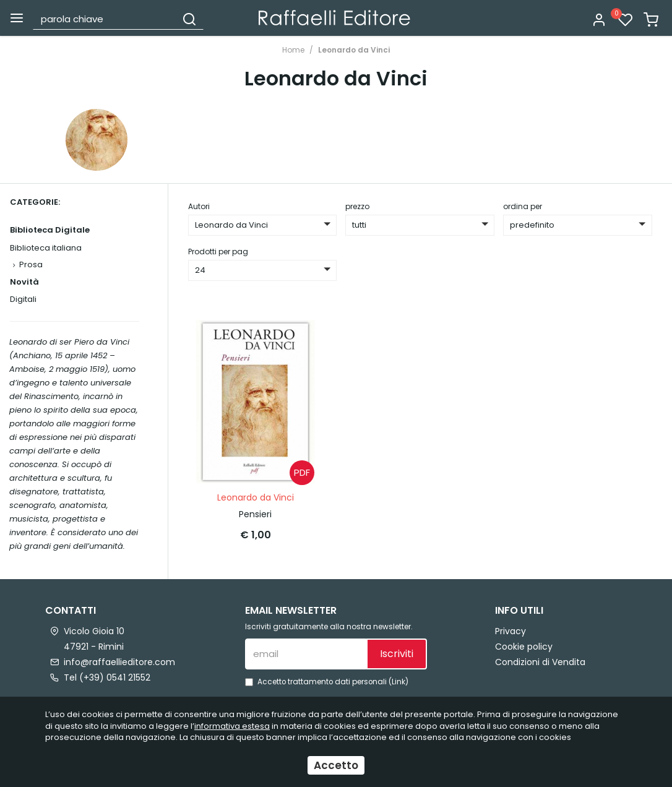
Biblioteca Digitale (50, 230)
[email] (305, 653)
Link (398, 681)
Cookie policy (524, 646)
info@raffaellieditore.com (119, 661)
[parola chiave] (105, 19)
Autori (199, 206)
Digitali (23, 299)
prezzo (357, 206)
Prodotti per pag (218, 252)
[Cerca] (189, 19)
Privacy (510, 630)
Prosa (31, 264)
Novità (24, 282)
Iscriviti (397, 654)
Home (293, 50)
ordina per (523, 206)
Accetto (336, 765)
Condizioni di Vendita (540, 661)
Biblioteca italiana (46, 248)
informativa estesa (232, 726)
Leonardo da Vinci (354, 50)
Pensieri (255, 514)
